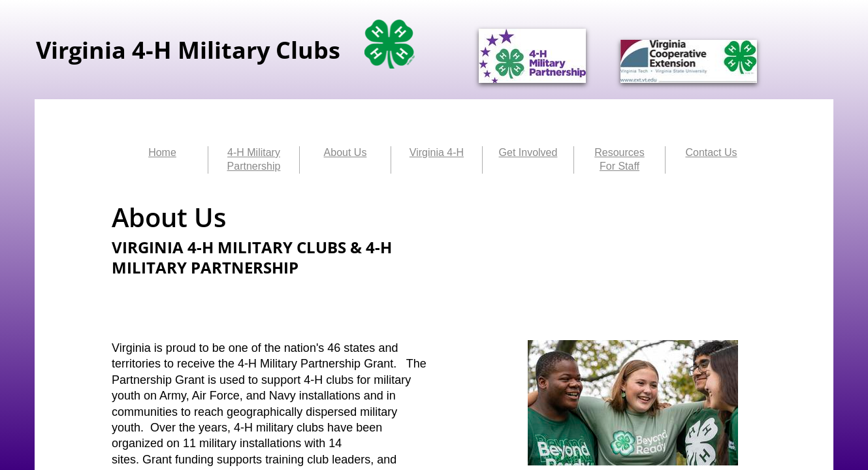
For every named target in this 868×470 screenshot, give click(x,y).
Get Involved (528, 152)
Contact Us (711, 152)
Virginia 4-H (437, 152)
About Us (346, 152)
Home (162, 152)
